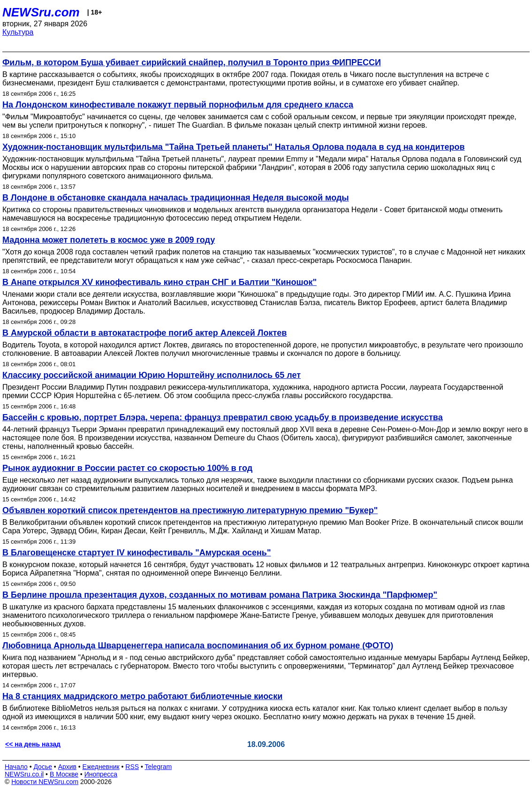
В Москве (64, 774)
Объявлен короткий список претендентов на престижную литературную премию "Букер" (190, 510)
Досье (43, 767)
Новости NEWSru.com (45, 782)
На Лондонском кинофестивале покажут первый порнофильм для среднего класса (178, 105)
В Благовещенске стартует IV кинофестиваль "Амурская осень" (137, 553)
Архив (67, 767)
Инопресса (101, 774)
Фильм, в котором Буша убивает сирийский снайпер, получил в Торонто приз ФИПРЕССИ (192, 62)
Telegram (159, 767)
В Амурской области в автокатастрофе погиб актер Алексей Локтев (144, 333)
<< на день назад (33, 744)
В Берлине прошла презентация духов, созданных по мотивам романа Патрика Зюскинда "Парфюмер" (220, 595)
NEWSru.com (41, 12)
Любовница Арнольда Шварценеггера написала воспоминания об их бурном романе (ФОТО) (198, 646)
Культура (18, 32)
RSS (132, 767)
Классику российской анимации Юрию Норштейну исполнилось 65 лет (152, 375)
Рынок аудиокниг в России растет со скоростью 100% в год (127, 468)
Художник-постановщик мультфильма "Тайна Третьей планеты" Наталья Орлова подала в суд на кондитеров (234, 147)
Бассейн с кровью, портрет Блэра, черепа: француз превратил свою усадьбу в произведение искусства (223, 417)
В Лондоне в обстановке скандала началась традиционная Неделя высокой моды (176, 198)
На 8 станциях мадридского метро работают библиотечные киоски (142, 696)
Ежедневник (101, 767)
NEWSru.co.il (24, 774)
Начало (16, 767)
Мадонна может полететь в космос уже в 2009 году (109, 240)
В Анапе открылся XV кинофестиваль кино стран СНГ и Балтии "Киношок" (160, 282)
